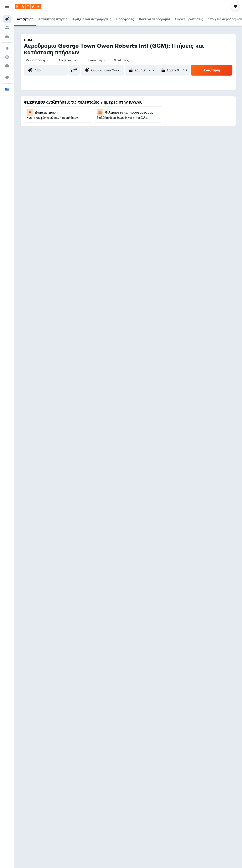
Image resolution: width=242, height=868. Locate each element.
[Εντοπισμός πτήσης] (7, 57)
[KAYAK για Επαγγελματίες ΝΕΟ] (7, 66)
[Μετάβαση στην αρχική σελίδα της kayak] (28, 6)
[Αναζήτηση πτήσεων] (7, 19)
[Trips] (7, 78)
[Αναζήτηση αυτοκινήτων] (7, 37)
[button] (7, 6)
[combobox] (96, 60)
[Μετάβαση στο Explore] (7, 48)
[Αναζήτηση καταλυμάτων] (7, 28)
